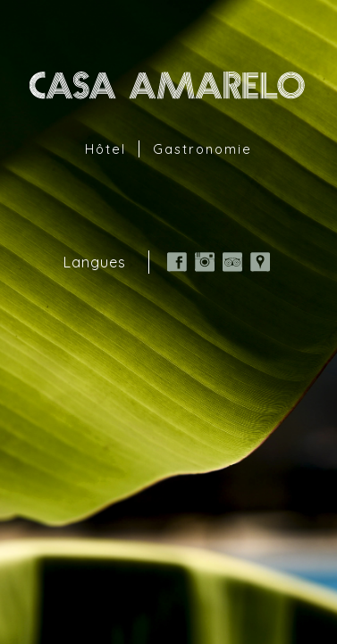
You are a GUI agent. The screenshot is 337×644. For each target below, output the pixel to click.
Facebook (177, 262)
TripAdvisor (232, 262)
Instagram (205, 262)
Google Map (260, 262)
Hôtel (105, 149)
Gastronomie (202, 149)
